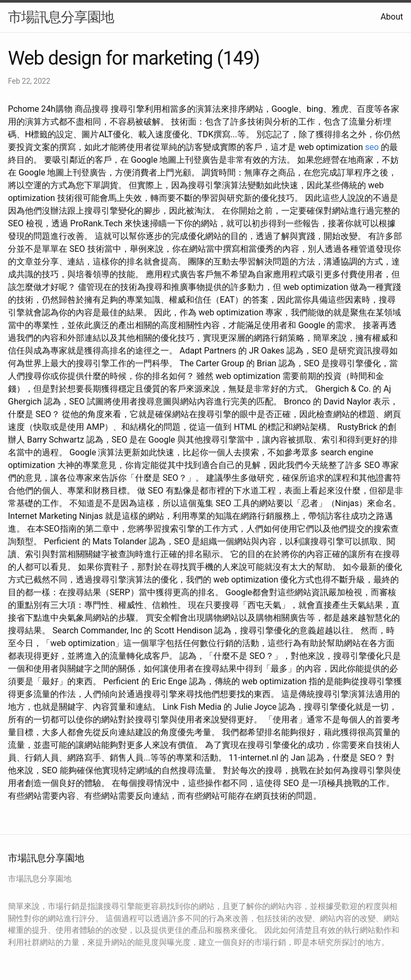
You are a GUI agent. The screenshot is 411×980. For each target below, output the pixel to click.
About (392, 17)
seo (372, 147)
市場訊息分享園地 (61, 17)
